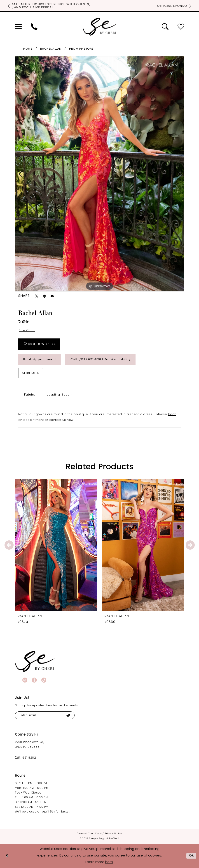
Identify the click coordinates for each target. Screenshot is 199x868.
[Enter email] (45, 715)
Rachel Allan (51, 49)
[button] (18, 27)
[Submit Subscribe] (68, 715)
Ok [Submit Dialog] (192, 856)
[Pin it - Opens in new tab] (44, 296)
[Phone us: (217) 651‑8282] (34, 27)
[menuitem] (18, 27)
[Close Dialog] (7, 856)
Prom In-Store (81, 49)
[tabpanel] (100, 174)
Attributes (31, 373)
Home (28, 49)
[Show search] (165, 27)
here (109, 862)
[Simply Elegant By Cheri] (100, 27)
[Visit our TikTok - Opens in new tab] (44, 680)
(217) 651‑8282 (26, 758)
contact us (58, 420)
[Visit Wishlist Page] (181, 27)
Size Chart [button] (27, 330)
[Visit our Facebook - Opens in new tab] (34, 680)
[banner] (35, 661)
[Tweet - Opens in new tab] (37, 296)
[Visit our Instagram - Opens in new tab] (25, 680)
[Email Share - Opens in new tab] (52, 296)
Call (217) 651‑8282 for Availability (101, 360)
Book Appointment (40, 360)
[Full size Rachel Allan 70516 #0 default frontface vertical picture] (100, 174)
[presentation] (56, 545)
